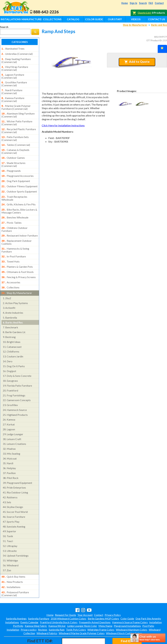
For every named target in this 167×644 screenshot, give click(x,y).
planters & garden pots (17, 256)
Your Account (85, 601)
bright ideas (12, 329)
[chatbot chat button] (148, 638)
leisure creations (14, 431)
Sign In (133, 3)
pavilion (9, 460)
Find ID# (127, 627)
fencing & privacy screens (19, 266)
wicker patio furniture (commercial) (17, 119)
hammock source (15, 397)
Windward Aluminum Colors (132, 616)
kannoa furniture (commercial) (13, 97)
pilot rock (11, 465)
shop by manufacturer (17, 281)
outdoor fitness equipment (19, 180)
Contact (159, 3)
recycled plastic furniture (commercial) (19, 127)
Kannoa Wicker (57, 612)
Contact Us (157, 19)
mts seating (11, 441)
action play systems (15, 290)
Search (143, 3)
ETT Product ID (154, 40)
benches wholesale (15, 209)
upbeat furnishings (16, 543)
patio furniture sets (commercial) (15, 134)
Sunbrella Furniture (39, 604)
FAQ (151, 3)
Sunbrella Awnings (16, 604)
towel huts (11, 251)
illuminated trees (13, 49)
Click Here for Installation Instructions (63, 125)
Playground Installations (127, 612)
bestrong (9, 324)
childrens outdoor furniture (15, 220)
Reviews (43, 616)
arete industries (13, 300)
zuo (7, 557)
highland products (15, 402)
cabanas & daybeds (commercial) (15, 146)
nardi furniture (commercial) (12, 89)
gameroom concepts (17, 387)
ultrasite (10, 538)
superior (9, 518)
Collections (52, 19)
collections (10, 275)
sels (7, 489)
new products (12, 569)
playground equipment (17, 470)
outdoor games (13, 153)
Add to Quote (137, 62)
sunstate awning (14, 514)
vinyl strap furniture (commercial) (15, 67)
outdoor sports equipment (19, 185)
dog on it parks (14, 353)
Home (125, 3)
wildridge (10, 548)
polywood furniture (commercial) (15, 580)
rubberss (10, 485)
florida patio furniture (17, 373)
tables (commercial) (16, 141)
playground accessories (18, 170)
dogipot (9, 358)
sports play (11, 509)
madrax (9, 436)
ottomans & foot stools (18, 261)
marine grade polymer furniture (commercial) (16, 104)
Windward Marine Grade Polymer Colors (82, 619)
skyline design (13, 494)
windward (11, 553)
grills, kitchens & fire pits (19, 197)
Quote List (144, 13)
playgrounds (11, 165)
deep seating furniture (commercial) (16, 60)
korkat (9, 412)
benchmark (10, 315)
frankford (10, 378)
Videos (136, 19)
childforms (11, 339)
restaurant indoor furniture (20, 226)
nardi (8, 450)
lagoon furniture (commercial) (13, 75)
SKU (156, 37)
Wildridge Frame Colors (101, 616)
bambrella (10, 305)
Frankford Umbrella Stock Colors (59, 608)
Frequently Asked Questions (95, 608)
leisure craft (12, 426)
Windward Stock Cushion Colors (124, 619)
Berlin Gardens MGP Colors (103, 604)
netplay (9, 455)
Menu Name (105, 612)
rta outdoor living (15, 480)
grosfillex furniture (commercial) (14, 82)
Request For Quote (65, 601)
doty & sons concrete (17, 363)
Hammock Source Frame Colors (130, 608)
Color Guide (94, 19)
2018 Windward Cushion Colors (68, 604)
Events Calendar (29, 608)
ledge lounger (13, 421)
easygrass (10, 368)
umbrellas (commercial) (17, 54)
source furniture (14, 504)
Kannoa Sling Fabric (36, 612)
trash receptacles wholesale (14, 191)
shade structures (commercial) (13, 159)
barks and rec (13, 310)
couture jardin (13, 344)
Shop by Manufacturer (135, 25)
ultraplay (10, 533)
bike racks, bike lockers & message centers (19, 203)
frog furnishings (14, 383)
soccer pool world (15, 499)
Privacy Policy (113, 601)
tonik (8, 523)
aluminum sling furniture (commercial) (18, 112)
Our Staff (115, 19)
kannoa (9, 407)
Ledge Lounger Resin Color (82, 612)
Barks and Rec (159, 25)
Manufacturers (32, 19)
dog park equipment (16, 175)
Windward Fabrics (47, 619)
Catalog (73, 19)
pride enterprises (14, 475)
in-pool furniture (14, 246)
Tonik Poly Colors (76, 616)
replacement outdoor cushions (17, 232)
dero (8, 349)
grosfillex (10, 392)
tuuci (8, 528)
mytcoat (10, 446)
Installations (11, 19)
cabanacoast (12, 334)
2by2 (7, 285)
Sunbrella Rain (57, 616)
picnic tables (11, 214)
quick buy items (13, 564)
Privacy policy (29, 616)
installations (11, 574)
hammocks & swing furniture (15, 240)
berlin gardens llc (14, 319)
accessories (11, 271)
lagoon (9, 417)
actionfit (9, 295)
